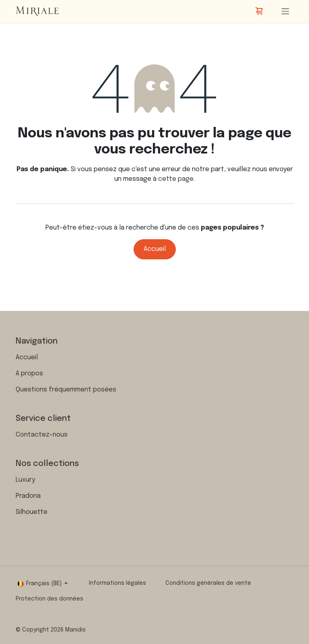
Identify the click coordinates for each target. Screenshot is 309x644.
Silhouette (32, 512)
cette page (176, 179)
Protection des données (49, 599)
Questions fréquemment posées (66, 390)
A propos (29, 374)
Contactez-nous (42, 435)
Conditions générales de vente (208, 583)
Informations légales (117, 583)
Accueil (155, 249)
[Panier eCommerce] (260, 11)
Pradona (28, 496)
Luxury (25, 480)
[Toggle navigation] (285, 11)
